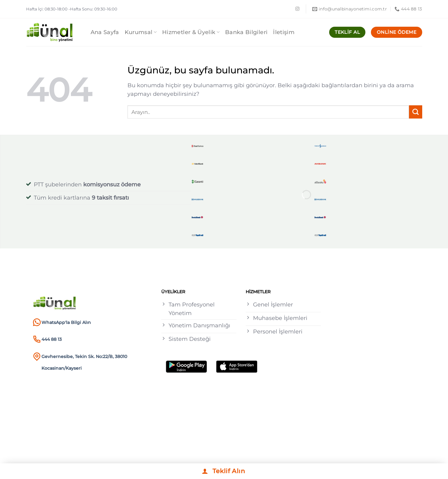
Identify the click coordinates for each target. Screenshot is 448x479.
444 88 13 (52, 339)
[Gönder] (416, 112)
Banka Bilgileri (246, 32)
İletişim (284, 32)
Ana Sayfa (105, 32)
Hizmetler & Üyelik (191, 32)
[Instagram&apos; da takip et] (297, 9)
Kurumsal (141, 32)
